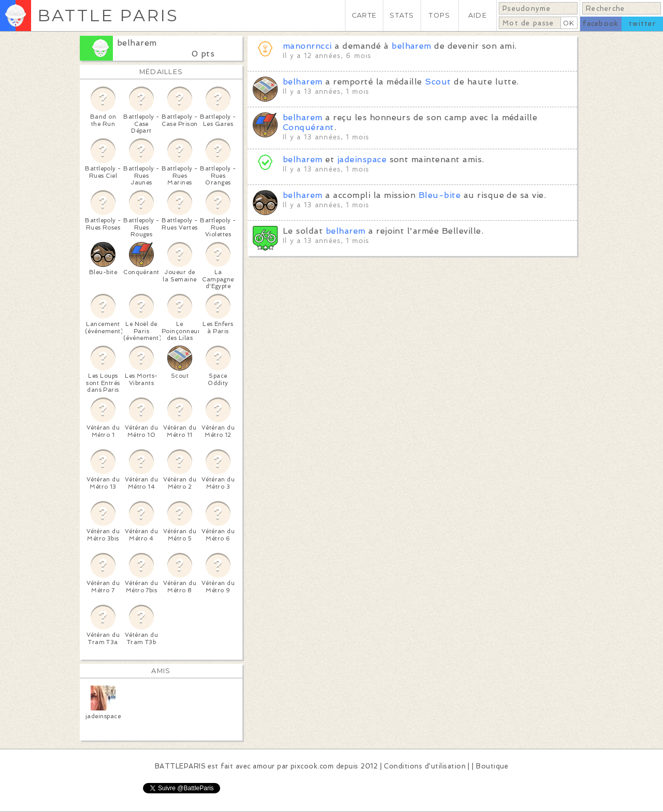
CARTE (364, 15)
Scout (438, 82)
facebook (601, 24)
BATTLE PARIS (108, 15)
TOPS (439, 15)
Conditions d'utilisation (425, 766)
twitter (642, 24)
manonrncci (307, 46)
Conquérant (308, 127)
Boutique (492, 766)
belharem (137, 43)
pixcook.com (312, 766)
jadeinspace (362, 159)
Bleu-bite (439, 195)
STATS (402, 15)
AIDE (478, 15)
